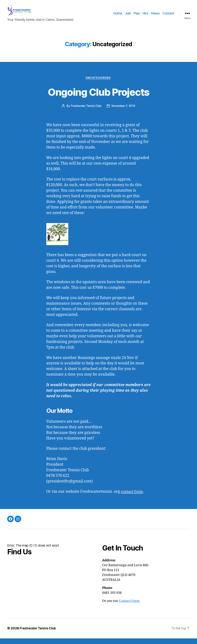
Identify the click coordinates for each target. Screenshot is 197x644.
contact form (132, 497)
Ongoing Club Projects (98, 97)
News (155, 16)
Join (128, 16)
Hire (145, 16)
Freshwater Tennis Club (86, 111)
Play (137, 16)
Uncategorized (98, 83)
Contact (168, 16)
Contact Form (129, 607)
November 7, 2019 (124, 111)
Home (118, 16)
